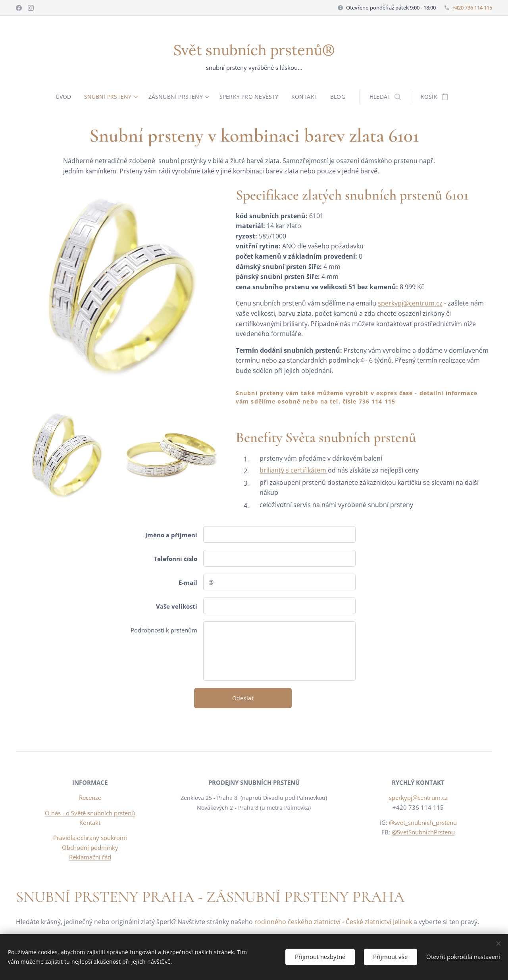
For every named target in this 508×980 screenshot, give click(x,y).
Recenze (90, 798)
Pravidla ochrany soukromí (90, 838)
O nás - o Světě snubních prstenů (90, 813)
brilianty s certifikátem (294, 470)
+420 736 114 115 (472, 8)
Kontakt (90, 822)
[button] (386, 97)
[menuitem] (65, 97)
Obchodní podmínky (90, 847)
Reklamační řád (90, 857)
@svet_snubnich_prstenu (422, 822)
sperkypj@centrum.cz (410, 303)
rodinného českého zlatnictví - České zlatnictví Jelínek (333, 922)
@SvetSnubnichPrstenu (423, 832)
